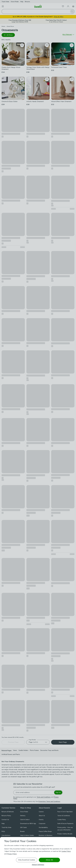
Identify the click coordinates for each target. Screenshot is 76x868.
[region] (38, 852)
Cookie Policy (66, 851)
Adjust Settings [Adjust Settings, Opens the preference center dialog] (38, 865)
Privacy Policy (12, 854)
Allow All (49, 860)
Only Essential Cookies (27, 860)
